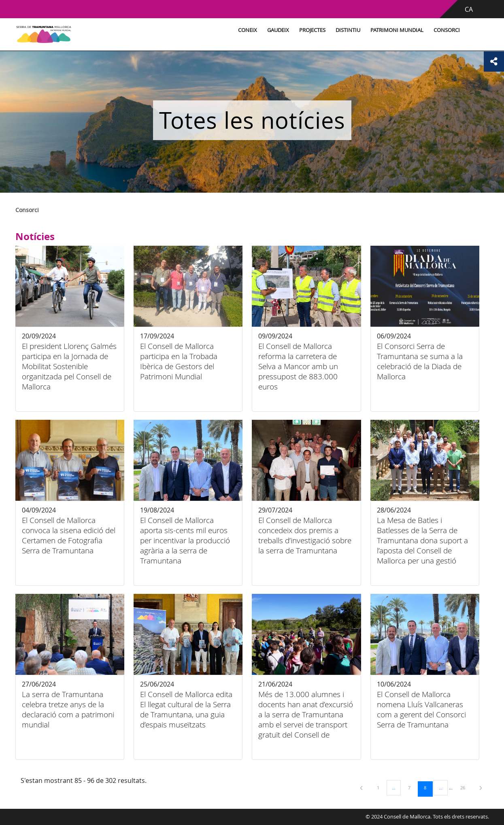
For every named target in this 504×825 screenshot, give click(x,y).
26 (466, 787)
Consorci (446, 30)
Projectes (311, 30)
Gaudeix (277, 30)
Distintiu (347, 30)
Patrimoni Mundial (396, 30)
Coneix (246, 30)
